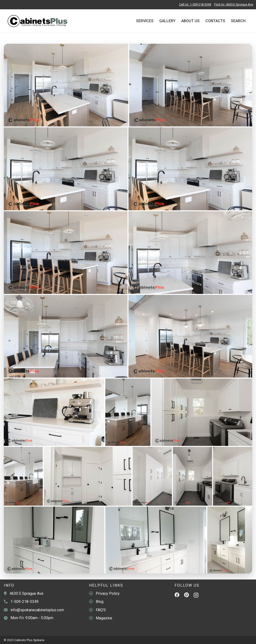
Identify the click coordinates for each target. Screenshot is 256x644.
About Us (190, 21)
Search (238, 21)
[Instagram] (196, 596)
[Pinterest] (187, 596)
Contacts (215, 21)
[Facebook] (177, 595)
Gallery (167, 21)
